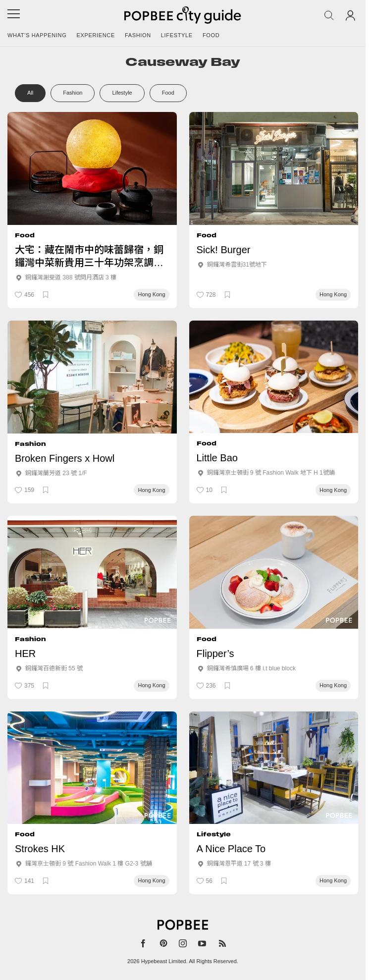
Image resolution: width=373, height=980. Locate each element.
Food (211, 35)
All (30, 93)
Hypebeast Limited (164, 961)
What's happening (37, 35)
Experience (96, 35)
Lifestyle (177, 35)
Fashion (138, 35)
